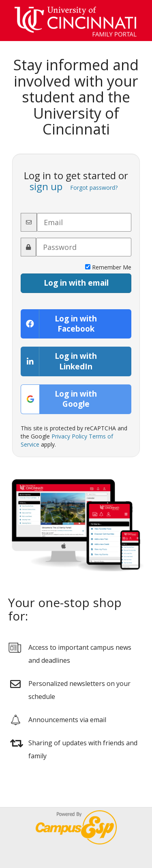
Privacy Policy (69, 436)
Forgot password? (94, 188)
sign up (46, 187)
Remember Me (108, 267)
